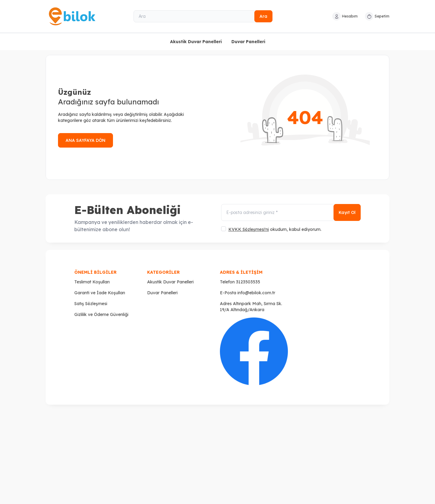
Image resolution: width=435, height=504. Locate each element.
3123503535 (248, 282)
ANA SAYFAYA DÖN (85, 140)
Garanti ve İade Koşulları (100, 293)
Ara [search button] (263, 16)
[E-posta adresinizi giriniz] (291, 212)
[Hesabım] (345, 16)
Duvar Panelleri (248, 42)
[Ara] (203, 16)
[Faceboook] (254, 351)
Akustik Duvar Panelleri (196, 42)
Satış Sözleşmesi (91, 304)
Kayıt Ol (347, 212)
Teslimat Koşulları (92, 282)
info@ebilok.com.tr (256, 293)
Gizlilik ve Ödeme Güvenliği (101, 314)
